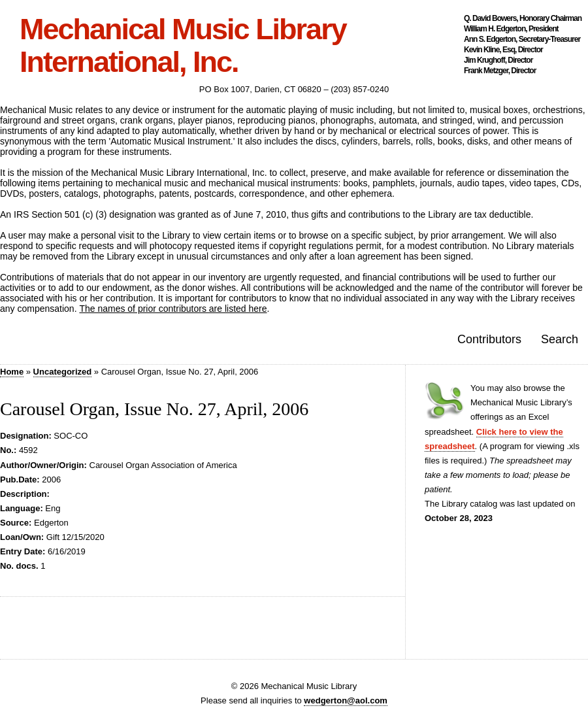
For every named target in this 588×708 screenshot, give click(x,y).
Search (560, 339)
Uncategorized (63, 372)
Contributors (489, 339)
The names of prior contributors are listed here (173, 309)
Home (12, 372)
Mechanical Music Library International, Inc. (183, 46)
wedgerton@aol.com (346, 700)
